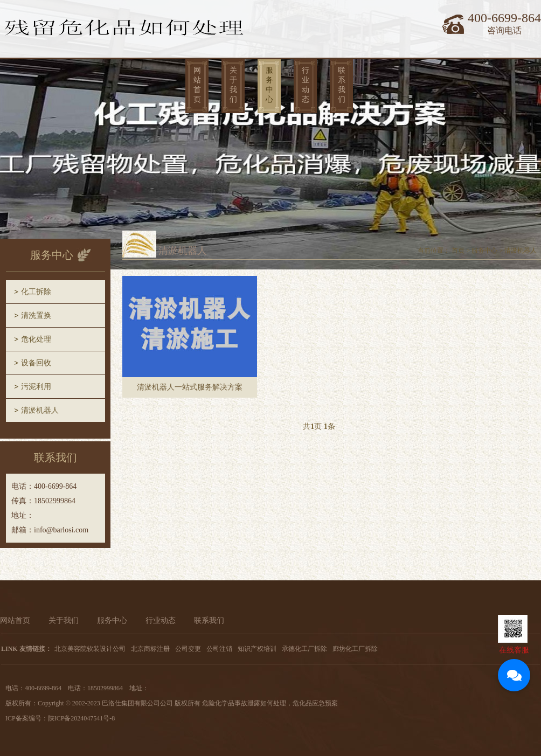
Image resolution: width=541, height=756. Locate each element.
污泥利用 (36, 387)
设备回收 (36, 363)
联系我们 (342, 85)
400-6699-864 (504, 18)
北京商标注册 (150, 649)
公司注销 (219, 649)
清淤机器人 (40, 410)
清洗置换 (36, 315)
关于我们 (233, 85)
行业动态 (306, 85)
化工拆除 (36, 292)
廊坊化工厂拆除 (355, 649)
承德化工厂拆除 (304, 649)
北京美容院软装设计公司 (90, 649)
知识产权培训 (257, 649)
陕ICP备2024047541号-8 (82, 718)
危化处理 (36, 339)
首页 (458, 251)
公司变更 (188, 649)
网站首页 (197, 85)
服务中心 (269, 85)
